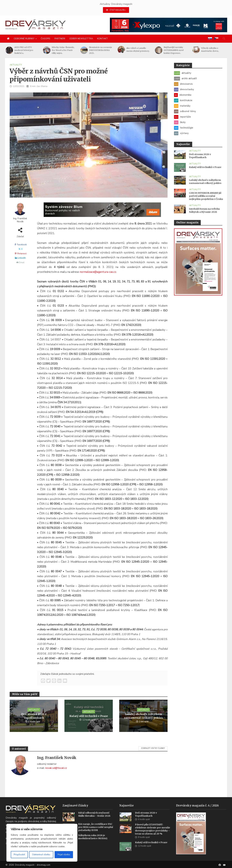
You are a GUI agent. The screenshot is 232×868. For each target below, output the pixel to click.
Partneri (60, 39)
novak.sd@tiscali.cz (56, 768)
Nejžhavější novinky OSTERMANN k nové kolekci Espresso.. (211, 50)
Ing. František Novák (20, 220)
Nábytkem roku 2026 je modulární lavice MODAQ (93, 841)
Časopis (46, 39)
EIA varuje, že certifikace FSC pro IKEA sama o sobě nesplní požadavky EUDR (96, 831)
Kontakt (102, 39)
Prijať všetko (64, 855)
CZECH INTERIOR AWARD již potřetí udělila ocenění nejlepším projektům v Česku (206, 196)
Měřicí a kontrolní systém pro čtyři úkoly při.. (27, 50)
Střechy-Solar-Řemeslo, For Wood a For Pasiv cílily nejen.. (100, 50)
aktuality (16, 65)
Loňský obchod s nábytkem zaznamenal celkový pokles (143, 716)
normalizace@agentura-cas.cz (98, 272)
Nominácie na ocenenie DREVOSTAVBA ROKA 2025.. (138, 50)
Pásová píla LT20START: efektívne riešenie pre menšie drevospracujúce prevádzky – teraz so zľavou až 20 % (153, 833)
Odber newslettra (81, 39)
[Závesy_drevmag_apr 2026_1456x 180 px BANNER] (102, 212)
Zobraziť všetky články (153, 748)
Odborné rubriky (24, 39)
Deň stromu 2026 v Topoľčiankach (34, 716)
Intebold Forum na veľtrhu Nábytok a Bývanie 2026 (204, 210)
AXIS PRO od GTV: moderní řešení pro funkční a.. (61, 50)
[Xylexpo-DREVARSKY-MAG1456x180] (169, 25)
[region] (42, 843)
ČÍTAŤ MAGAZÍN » (116, 10)
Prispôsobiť (19, 855)
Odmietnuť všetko (41, 855)
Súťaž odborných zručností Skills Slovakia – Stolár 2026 (94, 818)
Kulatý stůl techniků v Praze (89, 716)
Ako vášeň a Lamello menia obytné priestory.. (175, 50)
